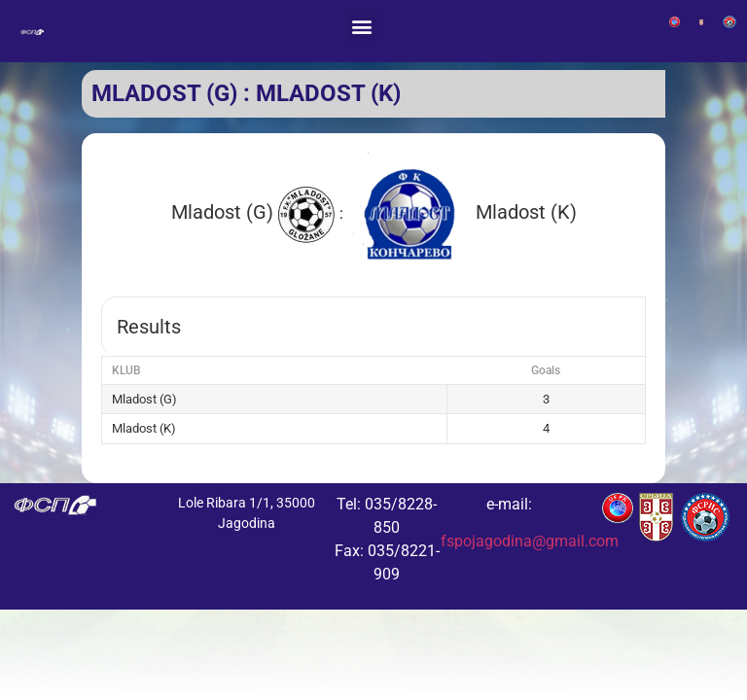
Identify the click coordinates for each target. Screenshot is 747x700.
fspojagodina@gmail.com (530, 541)
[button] (361, 26)
